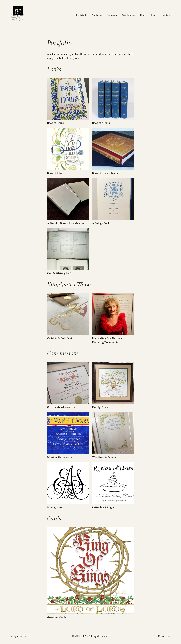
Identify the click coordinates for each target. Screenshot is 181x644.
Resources (164, 636)
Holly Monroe (19, 636)
